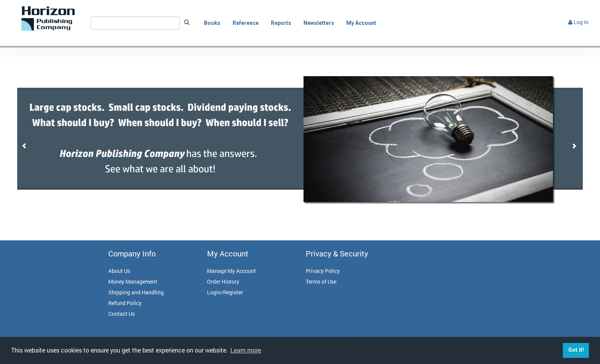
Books (212, 23)
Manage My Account (232, 271)
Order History (223, 282)
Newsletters (319, 23)
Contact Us (121, 314)
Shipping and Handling (136, 292)
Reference (246, 23)
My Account (361, 23)
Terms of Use (321, 282)
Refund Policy (125, 303)
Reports (281, 23)
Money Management (133, 282)
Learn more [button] (246, 350)
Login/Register (225, 292)
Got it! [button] (576, 350)
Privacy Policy (323, 271)
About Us (119, 271)
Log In (578, 22)
